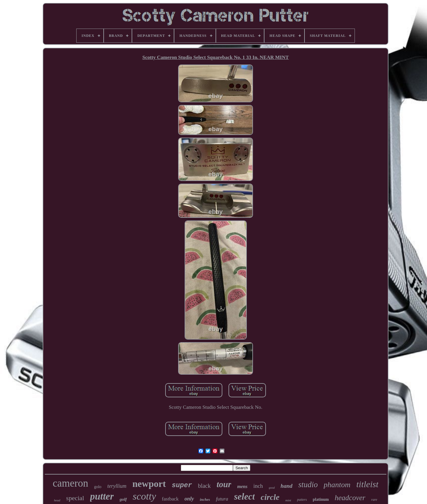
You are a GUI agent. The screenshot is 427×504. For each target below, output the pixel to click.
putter (102, 496)
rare (374, 500)
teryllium (117, 486)
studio (308, 485)
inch (258, 486)
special (75, 498)
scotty (144, 496)
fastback (170, 499)
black (204, 486)
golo (98, 487)
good (272, 488)
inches (205, 499)
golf (123, 499)
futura (222, 499)
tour (224, 484)
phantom (337, 485)
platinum (321, 499)
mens (242, 486)
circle (270, 497)
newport (149, 484)
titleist (367, 484)
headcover (350, 498)
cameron (70, 483)
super (182, 485)
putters (302, 500)
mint (288, 500)
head (57, 500)
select (245, 496)
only (189, 499)
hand (287, 486)
